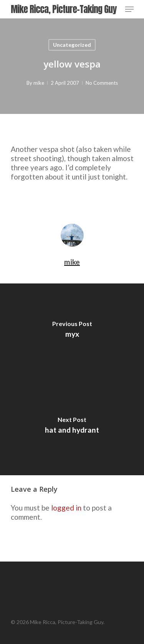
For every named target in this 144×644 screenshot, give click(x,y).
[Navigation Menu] (129, 9)
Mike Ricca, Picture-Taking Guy (64, 9)
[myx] (72, 331)
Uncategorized (72, 45)
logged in (66, 508)
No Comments (102, 83)
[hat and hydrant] (72, 427)
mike (39, 83)
